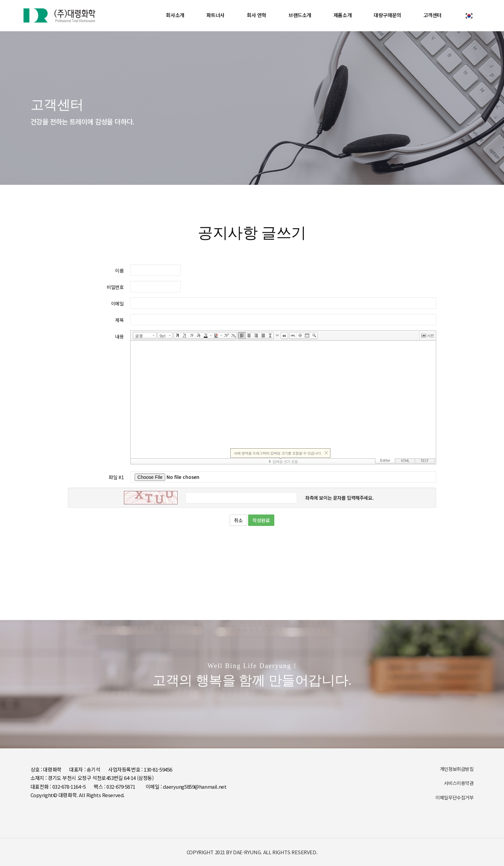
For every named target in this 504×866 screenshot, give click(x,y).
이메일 (118, 303)
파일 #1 (116, 477)
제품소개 (342, 15)
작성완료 (261, 520)
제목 (119, 320)
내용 (119, 336)
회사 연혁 (257, 15)
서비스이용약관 (459, 783)
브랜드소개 (300, 15)
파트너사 (216, 15)
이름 (119, 271)
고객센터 (432, 15)
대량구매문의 (387, 15)
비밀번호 (115, 287)
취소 (238, 520)
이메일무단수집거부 (454, 797)
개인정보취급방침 (457, 769)
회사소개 (175, 15)
